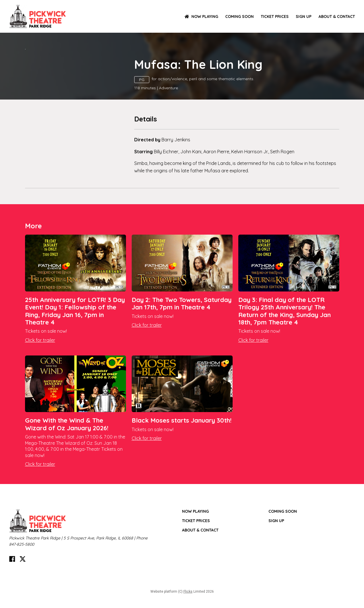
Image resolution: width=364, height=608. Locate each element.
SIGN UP (304, 16)
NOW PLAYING (201, 16)
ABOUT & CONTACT (337, 16)
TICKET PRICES (275, 16)
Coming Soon (239, 16)
